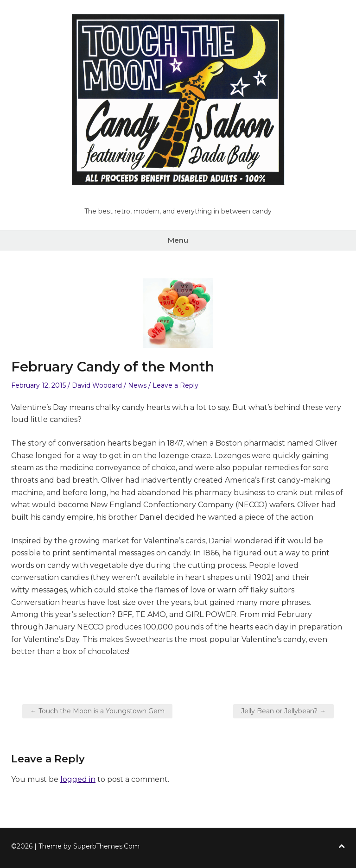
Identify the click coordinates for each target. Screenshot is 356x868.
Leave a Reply (175, 385)
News (137, 385)
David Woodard (97, 385)
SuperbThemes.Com (106, 846)
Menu (178, 240)
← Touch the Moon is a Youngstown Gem (97, 711)
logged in (78, 779)
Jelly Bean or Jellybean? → (283, 711)
